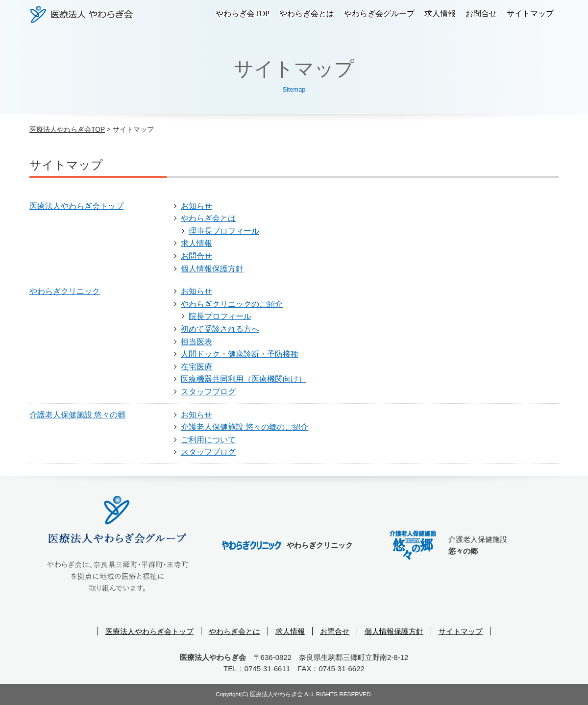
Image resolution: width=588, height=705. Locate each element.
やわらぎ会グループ (379, 13)
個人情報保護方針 (212, 269)
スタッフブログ (208, 392)
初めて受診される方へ (220, 329)
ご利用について (208, 440)
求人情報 (440, 13)
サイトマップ (530, 13)
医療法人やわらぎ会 (82, 14)
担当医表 (196, 342)
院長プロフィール (220, 316)
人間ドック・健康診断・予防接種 (240, 354)
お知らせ (196, 206)
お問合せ (481, 13)
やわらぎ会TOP (243, 13)
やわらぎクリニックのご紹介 (232, 304)
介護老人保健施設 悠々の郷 (77, 415)
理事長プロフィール (224, 231)
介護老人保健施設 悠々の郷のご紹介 (245, 427)
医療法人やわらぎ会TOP (67, 129)
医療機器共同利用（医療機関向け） (244, 379)
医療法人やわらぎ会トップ (76, 206)
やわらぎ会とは (307, 13)
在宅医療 (196, 367)
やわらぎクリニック (65, 291)
